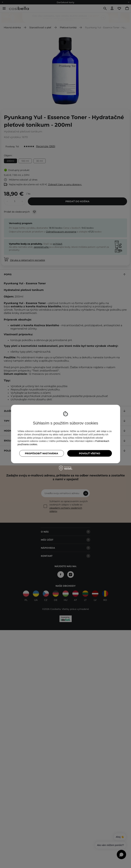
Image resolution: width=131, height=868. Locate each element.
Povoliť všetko (90, 453)
